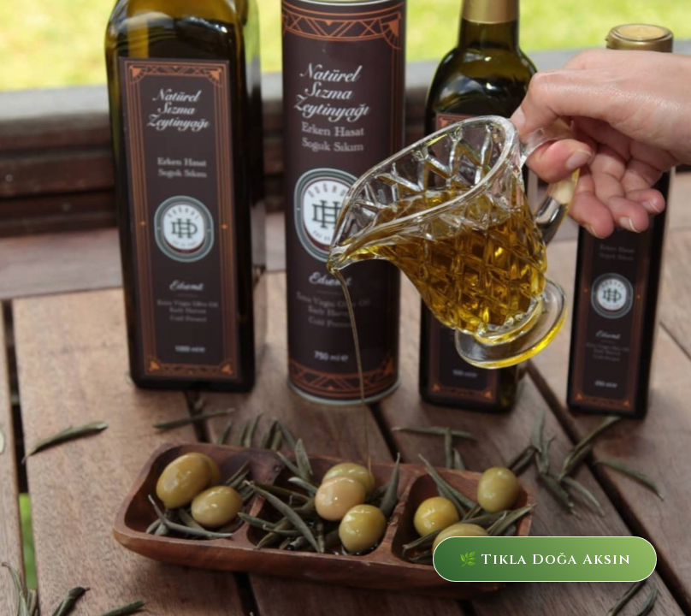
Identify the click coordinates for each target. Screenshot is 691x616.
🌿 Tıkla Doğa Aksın (524, 554)
